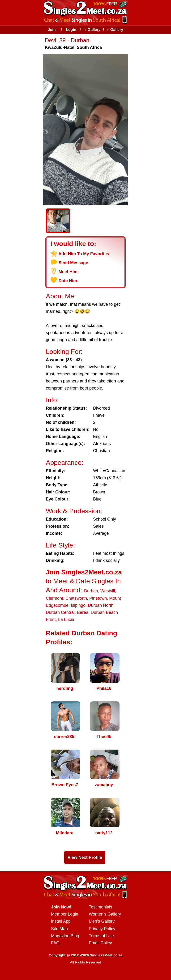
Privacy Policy (102, 929)
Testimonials (100, 907)
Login (71, 30)
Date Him (68, 281)
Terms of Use (101, 936)
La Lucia (66, 619)
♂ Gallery (115, 30)
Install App (61, 921)
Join (52, 30)
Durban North (101, 605)
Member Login (65, 914)
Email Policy (100, 943)
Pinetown (98, 598)
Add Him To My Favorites (84, 254)
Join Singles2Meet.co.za (84, 572)
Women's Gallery (105, 914)
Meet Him (68, 272)
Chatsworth (76, 598)
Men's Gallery (102, 921)
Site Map (59, 929)
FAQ (55, 943)
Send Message (73, 263)
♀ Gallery (92, 30)
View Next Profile (85, 857)
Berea (83, 612)
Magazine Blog (65, 936)
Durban (91, 591)
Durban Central (60, 612)
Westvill (108, 591)
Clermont (54, 598)
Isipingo (78, 605)
